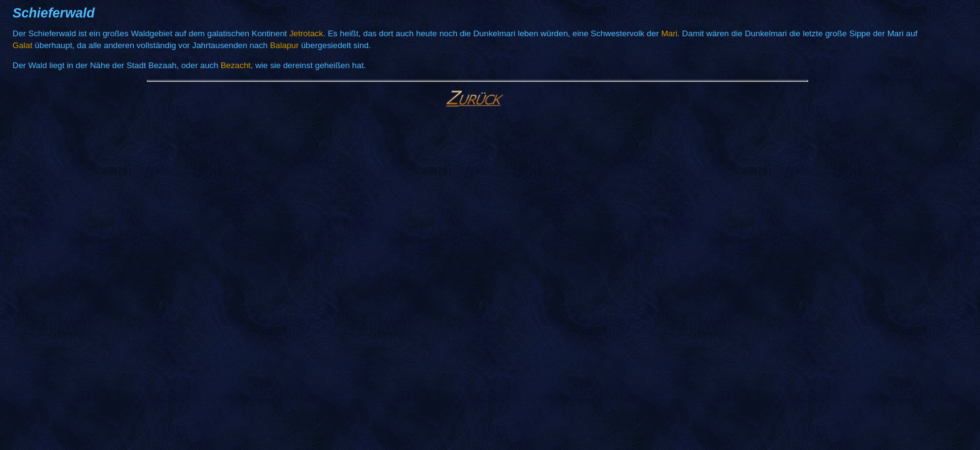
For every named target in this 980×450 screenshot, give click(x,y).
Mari (669, 33)
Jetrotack (306, 33)
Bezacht (236, 65)
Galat (22, 45)
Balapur (284, 45)
